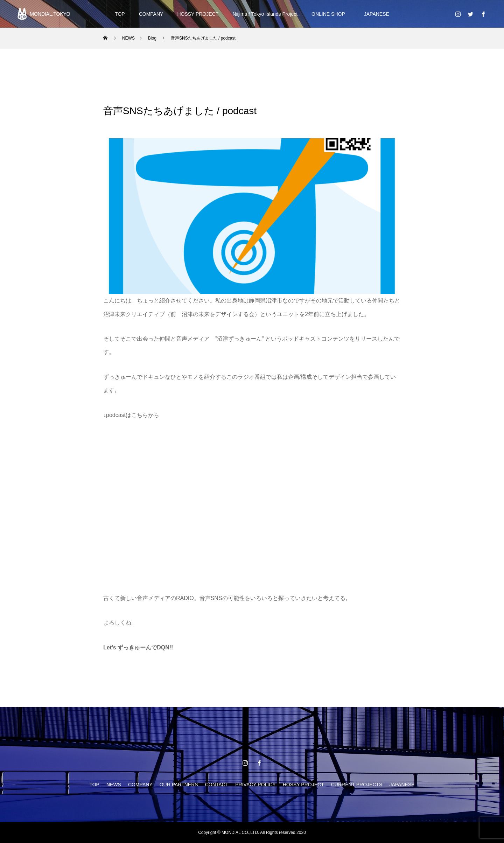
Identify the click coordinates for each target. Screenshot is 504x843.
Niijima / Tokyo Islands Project (265, 14)
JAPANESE (374, 14)
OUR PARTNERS (179, 785)
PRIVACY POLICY (255, 785)
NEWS (114, 785)
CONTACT (217, 785)
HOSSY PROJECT (198, 14)
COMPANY (151, 14)
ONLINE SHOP (328, 14)
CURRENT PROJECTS (357, 785)
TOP (120, 14)
